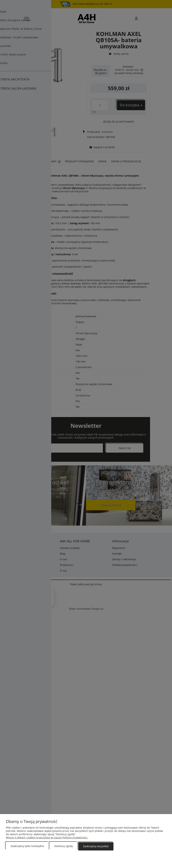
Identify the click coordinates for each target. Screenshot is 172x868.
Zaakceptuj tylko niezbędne (27, 846)
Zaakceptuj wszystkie (96, 846)
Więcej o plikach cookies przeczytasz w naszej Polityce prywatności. (47, 838)
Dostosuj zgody (64, 846)
